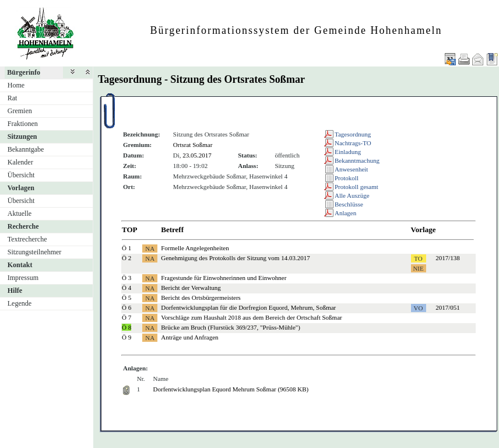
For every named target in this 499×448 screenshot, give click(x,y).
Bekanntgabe (26, 149)
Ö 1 (126, 248)
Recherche (23, 226)
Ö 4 (126, 288)
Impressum (23, 278)
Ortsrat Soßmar (193, 145)
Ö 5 (126, 297)
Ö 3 (126, 278)
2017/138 (448, 258)
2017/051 (448, 307)
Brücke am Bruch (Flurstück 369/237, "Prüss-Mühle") (231, 327)
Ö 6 (126, 307)
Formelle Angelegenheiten (195, 248)
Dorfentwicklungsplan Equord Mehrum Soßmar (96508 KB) (231, 389)
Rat (13, 98)
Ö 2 (126, 258)
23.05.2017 (197, 155)
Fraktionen (23, 124)
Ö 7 (126, 317)
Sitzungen (22, 136)
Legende (20, 303)
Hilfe (15, 290)
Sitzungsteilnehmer (35, 252)
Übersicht (21, 175)
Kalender (20, 162)
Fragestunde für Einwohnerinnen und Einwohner (224, 278)
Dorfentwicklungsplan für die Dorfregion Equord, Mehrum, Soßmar (248, 307)
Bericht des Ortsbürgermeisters (201, 297)
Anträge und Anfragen (189, 337)
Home (16, 85)
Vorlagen (21, 188)
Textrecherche (27, 239)
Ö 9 (126, 337)
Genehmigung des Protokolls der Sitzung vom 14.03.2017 (235, 258)
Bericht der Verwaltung (191, 288)
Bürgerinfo (24, 72)
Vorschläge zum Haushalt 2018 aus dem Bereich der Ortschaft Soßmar (251, 317)
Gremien (20, 111)
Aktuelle (20, 213)
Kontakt (20, 265)
